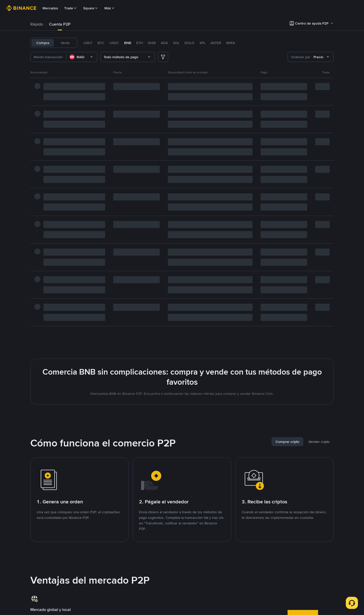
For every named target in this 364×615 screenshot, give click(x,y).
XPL (202, 43)
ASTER (216, 43)
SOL (176, 43)
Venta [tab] (65, 43)
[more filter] (163, 57)
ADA (164, 43)
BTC (101, 43)
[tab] (37, 24)
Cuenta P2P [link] (60, 24)
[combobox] (82, 57)
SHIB (152, 43)
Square (91, 8)
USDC (114, 43)
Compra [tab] (43, 43)
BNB (128, 43)
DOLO (189, 43)
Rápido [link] (37, 24)
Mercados (50, 8)
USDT (88, 43)
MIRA (231, 43)
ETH (140, 43)
